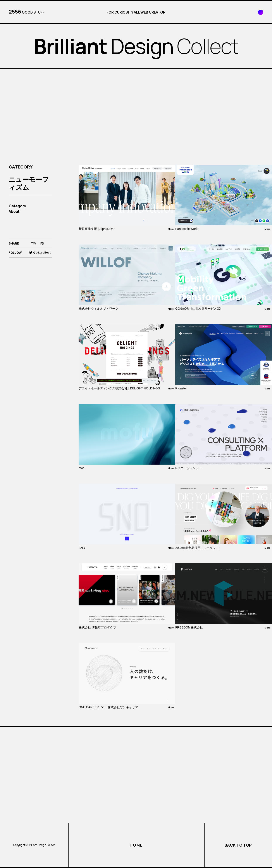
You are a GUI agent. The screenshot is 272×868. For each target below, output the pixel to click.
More (171, 229)
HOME (136, 845)
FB (42, 243)
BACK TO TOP (238, 845)
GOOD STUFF (27, 12)
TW (34, 243)
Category (17, 206)
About (14, 211)
